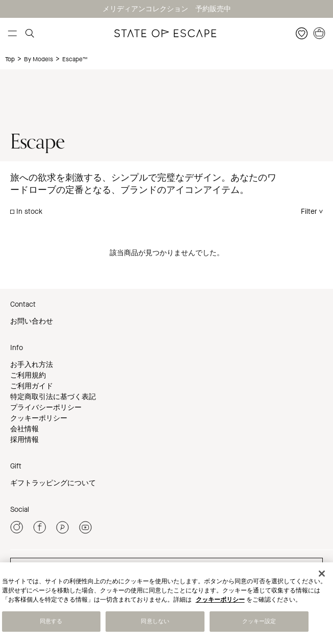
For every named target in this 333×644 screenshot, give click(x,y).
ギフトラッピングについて (53, 483)
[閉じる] (322, 574)
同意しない (155, 621)
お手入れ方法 (32, 365)
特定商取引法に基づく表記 (53, 397)
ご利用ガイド (32, 386)
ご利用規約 (28, 375)
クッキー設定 (259, 621)
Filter (309, 212)
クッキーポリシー (39, 418)
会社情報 (24, 429)
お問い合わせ (32, 321)
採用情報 (24, 440)
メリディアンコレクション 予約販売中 (167, 9)
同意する (51, 621)
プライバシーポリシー (46, 407)
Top (10, 59)
